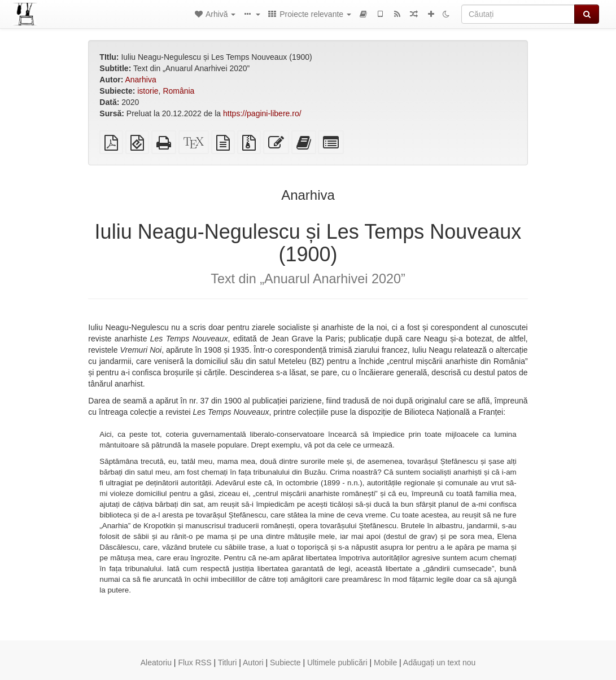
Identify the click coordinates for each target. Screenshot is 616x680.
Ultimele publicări (337, 663)
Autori (253, 663)
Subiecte (285, 663)
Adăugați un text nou (439, 663)
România (178, 91)
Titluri (228, 663)
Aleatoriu (156, 663)
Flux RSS (195, 663)
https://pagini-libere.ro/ (262, 113)
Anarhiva (140, 80)
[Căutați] (518, 14)
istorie (148, 91)
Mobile (385, 663)
